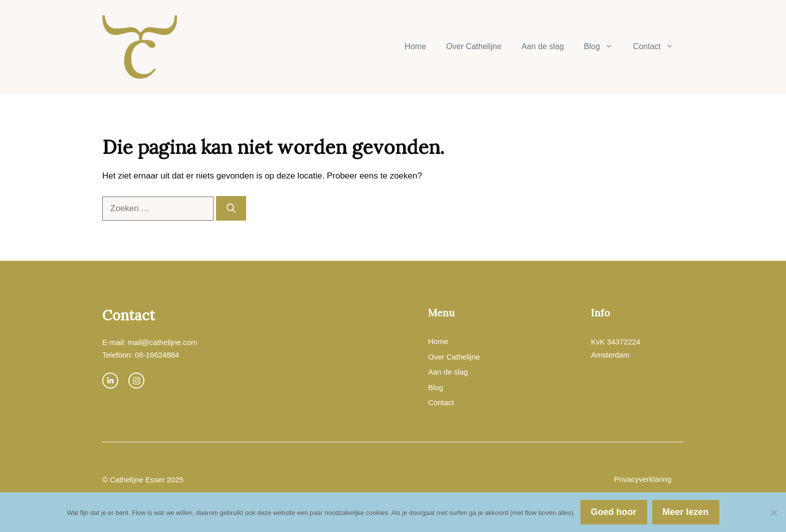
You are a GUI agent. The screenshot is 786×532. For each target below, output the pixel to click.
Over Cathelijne (474, 46)
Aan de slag (543, 46)
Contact (658, 47)
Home (415, 46)
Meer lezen (686, 512)
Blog (604, 47)
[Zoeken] (231, 208)
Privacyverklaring (643, 479)
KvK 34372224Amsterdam (616, 348)
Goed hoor (614, 512)
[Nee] (773, 512)
